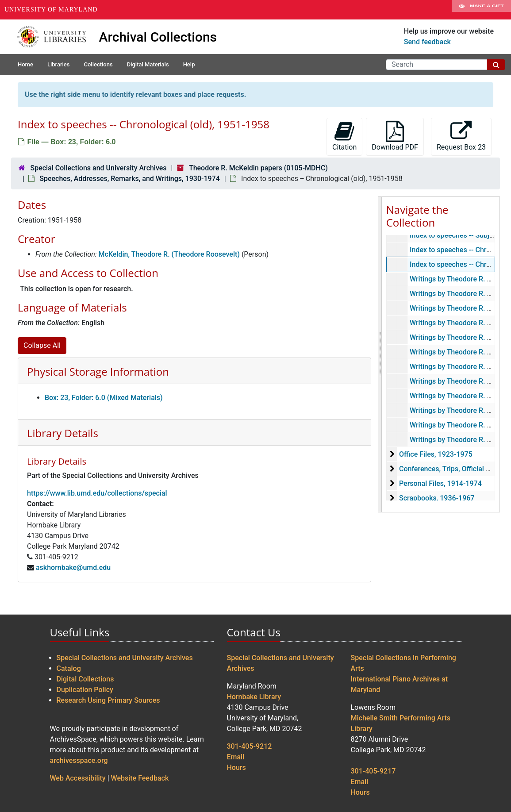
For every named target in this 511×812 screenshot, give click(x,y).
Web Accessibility (78, 778)
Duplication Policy (85, 690)
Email (236, 757)
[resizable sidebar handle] (380, 354)
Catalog (69, 668)
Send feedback (427, 42)
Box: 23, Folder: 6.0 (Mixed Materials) (104, 398)
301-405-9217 (373, 771)
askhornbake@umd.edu (73, 568)
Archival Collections (158, 37)
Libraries (59, 64)
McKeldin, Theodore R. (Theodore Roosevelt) (169, 254)
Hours (236, 768)
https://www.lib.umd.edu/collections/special (97, 493)
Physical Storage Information (98, 371)
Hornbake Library (254, 697)
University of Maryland (51, 10)
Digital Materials (148, 64)
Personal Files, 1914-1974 (440, 483)
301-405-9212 (250, 746)
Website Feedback (140, 778)
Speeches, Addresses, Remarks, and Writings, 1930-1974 (130, 179)
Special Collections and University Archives (98, 168)
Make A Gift (481, 10)
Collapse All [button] (42, 345)
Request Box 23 (461, 136)
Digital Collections (85, 679)
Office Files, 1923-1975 (436, 454)
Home (25, 64)
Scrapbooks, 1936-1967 (437, 498)
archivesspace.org (79, 760)
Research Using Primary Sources (108, 700)
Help (189, 64)
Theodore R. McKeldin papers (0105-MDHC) (258, 168)
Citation (344, 136)
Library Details (63, 433)
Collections (98, 64)
